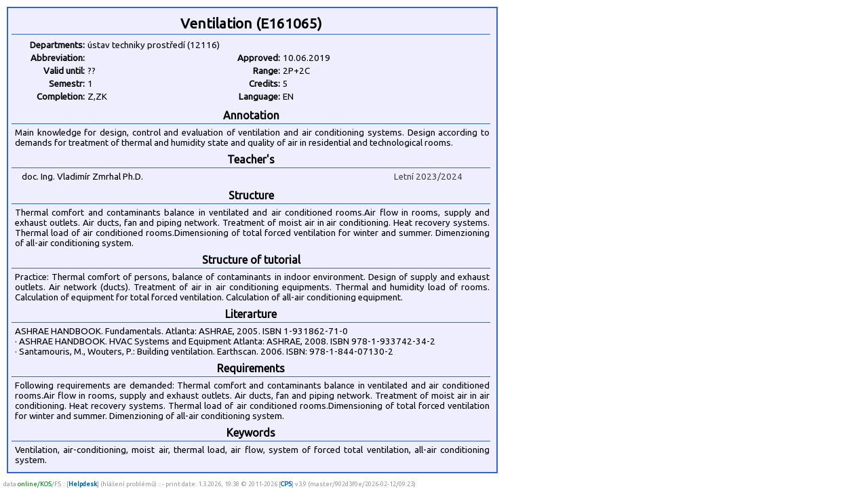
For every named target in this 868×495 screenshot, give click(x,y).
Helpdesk (83, 484)
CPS (286, 484)
